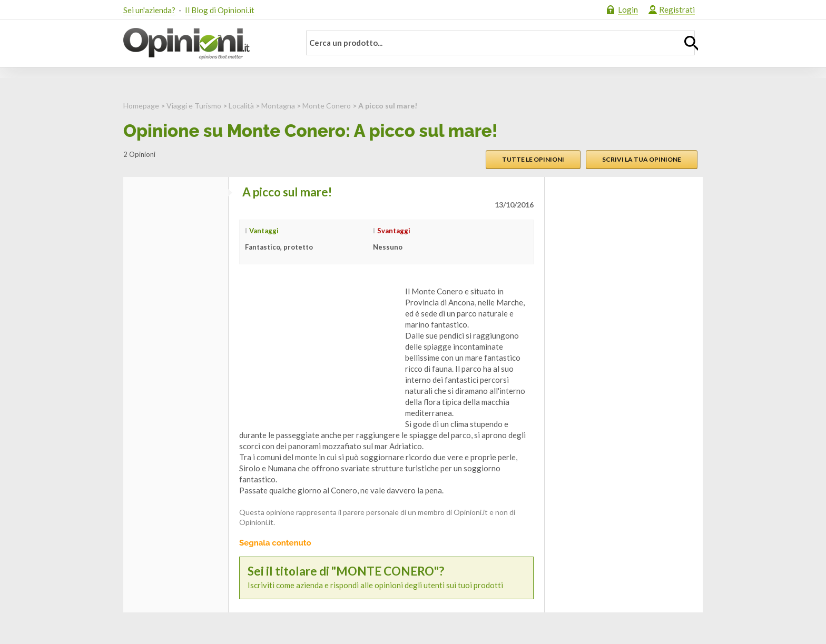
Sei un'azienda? (149, 10)
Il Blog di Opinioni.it (220, 10)
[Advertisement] (318, 352)
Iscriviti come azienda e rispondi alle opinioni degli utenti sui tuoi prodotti (386, 577)
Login (628, 9)
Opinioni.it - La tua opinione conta (205, 44)
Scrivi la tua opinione (642, 159)
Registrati (677, 9)
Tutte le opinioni (533, 159)
